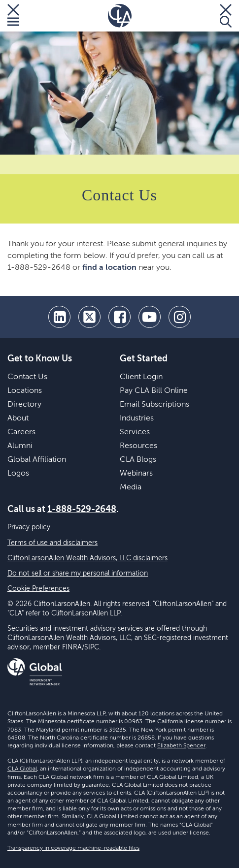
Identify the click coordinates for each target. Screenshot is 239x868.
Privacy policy (29, 527)
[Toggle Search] (226, 16)
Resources (138, 446)
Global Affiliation (37, 460)
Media (131, 487)
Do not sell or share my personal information (78, 574)
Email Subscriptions (154, 405)
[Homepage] (120, 16)
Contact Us (27, 377)
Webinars (136, 474)
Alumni (20, 446)
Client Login (141, 377)
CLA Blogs (138, 460)
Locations (25, 391)
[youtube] (150, 317)
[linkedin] (59, 317)
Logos (18, 474)
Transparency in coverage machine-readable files (73, 848)
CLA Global (22, 769)
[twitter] (89, 317)
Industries (137, 418)
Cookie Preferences (38, 589)
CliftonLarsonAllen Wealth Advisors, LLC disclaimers (87, 558)
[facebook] (119, 317)
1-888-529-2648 (82, 510)
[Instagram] (180, 317)
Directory (24, 405)
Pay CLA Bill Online (154, 391)
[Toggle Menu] (13, 16)
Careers (21, 432)
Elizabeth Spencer (181, 746)
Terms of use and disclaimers (52, 543)
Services (135, 432)
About (18, 418)
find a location (109, 268)
